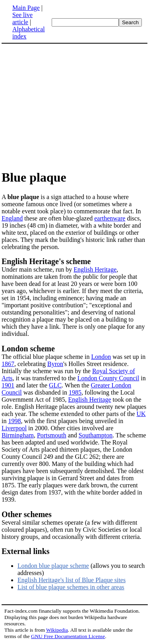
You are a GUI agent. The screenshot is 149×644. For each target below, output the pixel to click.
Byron (55, 364)
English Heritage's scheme (46, 261)
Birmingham (18, 435)
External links (26, 551)
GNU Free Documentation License (68, 636)
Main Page (26, 8)
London (101, 357)
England (12, 218)
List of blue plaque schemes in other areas (71, 587)
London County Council (108, 378)
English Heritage (95, 269)
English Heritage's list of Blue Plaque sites (72, 580)
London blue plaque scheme (53, 566)
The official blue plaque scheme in (46, 357)
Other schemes (27, 514)
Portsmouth (52, 435)
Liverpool (14, 428)
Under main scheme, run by (38, 269)
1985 (75, 392)
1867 (8, 364)
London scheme (28, 349)
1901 (8, 385)
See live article (22, 18)
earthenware (110, 218)
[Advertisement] (68, 106)
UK (141, 414)
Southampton (96, 435)
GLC (55, 385)
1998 (14, 421)
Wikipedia (57, 630)
